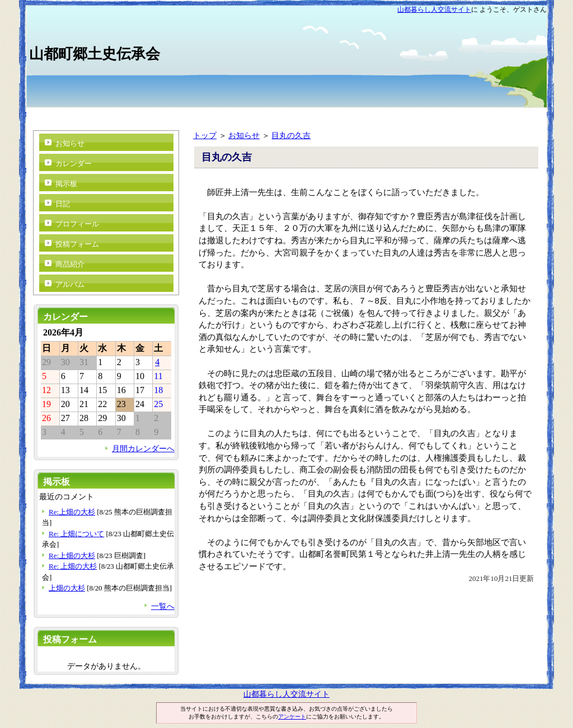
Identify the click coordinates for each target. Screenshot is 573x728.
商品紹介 (70, 264)
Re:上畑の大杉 (72, 512)
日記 (63, 204)
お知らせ (244, 135)
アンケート (292, 717)
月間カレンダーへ (143, 448)
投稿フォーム (77, 244)
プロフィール (77, 224)
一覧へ (163, 606)
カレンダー (74, 164)
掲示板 (66, 184)
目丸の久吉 (291, 135)
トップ (205, 135)
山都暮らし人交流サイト (434, 10)
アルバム (70, 284)
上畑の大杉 (67, 588)
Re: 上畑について (76, 534)
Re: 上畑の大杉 (73, 566)
